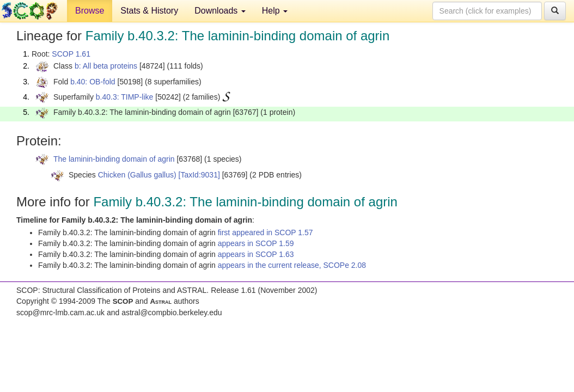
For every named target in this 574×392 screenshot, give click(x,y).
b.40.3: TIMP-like (125, 97)
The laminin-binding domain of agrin (114, 159)
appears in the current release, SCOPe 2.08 (292, 265)
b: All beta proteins (106, 66)
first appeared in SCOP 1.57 (265, 232)
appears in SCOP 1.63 (256, 254)
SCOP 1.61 (71, 54)
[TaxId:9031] (199, 175)
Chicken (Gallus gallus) (137, 175)
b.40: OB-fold (93, 82)
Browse (90, 11)
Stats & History (149, 11)
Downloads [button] (220, 11)
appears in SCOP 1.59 (256, 243)
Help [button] (275, 11)
